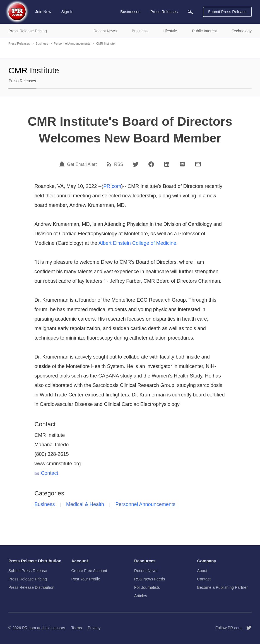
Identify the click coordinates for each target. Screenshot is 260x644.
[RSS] (110, 164)
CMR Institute (105, 43)
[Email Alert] (63, 164)
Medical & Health (85, 504)
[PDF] (182, 164)
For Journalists (147, 587)
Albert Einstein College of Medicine (137, 243)
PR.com (112, 186)
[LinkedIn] (167, 164)
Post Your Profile (86, 579)
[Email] (198, 164)
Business (42, 43)
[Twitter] (136, 164)
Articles (141, 596)
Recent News (146, 571)
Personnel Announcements (72, 43)
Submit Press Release (227, 12)
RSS (119, 164)
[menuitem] (190, 12)
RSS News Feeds (150, 579)
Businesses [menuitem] (130, 12)
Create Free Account (89, 571)
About (202, 571)
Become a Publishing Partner (222, 587)
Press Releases (19, 43)
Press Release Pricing (28, 579)
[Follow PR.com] (247, 628)
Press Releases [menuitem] (164, 12)
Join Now (43, 12)
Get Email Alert (82, 164)
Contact (46, 473)
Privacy (94, 628)
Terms (76, 628)
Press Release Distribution (31, 587)
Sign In (68, 12)
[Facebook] (151, 164)
